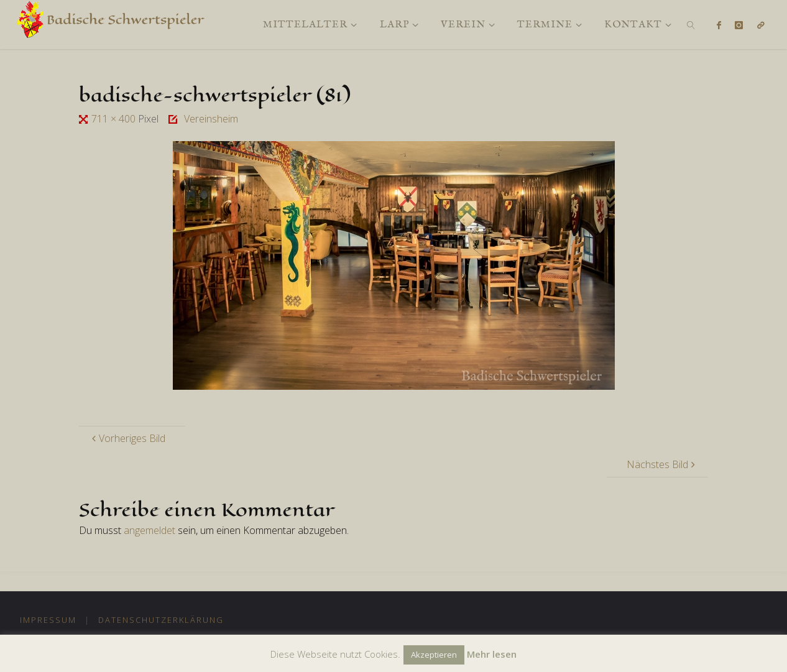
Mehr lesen (492, 654)
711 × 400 (115, 119)
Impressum (48, 620)
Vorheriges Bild (127, 438)
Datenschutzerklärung (161, 620)
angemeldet (150, 530)
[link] (692, 25)
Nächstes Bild (662, 464)
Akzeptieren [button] (434, 655)
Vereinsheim (211, 119)
